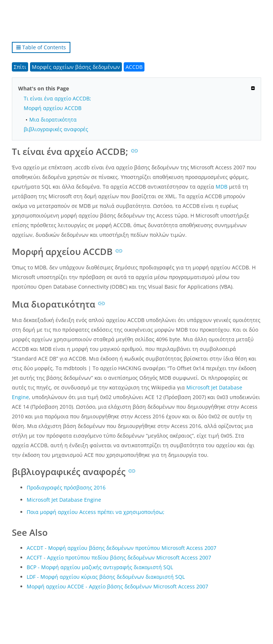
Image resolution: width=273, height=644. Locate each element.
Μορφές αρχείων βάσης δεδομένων (76, 67)
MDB (222, 187)
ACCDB (134, 67)
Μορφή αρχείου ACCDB (53, 108)
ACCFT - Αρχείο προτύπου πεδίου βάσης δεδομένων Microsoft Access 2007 (119, 557)
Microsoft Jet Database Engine (64, 500)
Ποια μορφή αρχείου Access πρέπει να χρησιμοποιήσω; (96, 512)
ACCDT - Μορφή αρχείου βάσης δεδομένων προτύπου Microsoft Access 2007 (121, 548)
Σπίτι (20, 67)
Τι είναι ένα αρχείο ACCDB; (57, 98)
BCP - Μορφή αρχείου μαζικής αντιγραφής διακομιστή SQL (100, 567)
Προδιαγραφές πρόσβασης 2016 (66, 487)
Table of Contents (41, 47)
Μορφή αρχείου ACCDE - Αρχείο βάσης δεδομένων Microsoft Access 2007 (117, 586)
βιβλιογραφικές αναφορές (56, 129)
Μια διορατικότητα (53, 119)
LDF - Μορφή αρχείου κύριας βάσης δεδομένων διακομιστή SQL (106, 577)
